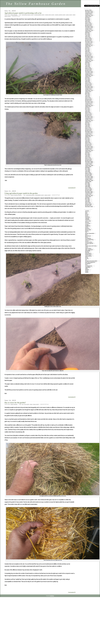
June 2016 (88, 64)
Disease (87, 222)
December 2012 (89, 117)
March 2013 (88, 113)
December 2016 (89, 56)
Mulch (12, 15)
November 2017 (89, 43)
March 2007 (88, 203)
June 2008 (88, 184)
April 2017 (88, 52)
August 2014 (88, 92)
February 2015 (89, 84)
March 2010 (88, 158)
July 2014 (87, 93)
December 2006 (89, 207)
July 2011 (87, 138)
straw (31, 404)
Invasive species (89, 243)
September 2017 (89, 45)
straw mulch (36, 404)
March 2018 (88, 38)
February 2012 (89, 129)
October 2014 (88, 89)
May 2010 (88, 155)
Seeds (87, 257)
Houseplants (88, 238)
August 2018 (88, 32)
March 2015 (88, 83)
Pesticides (88, 251)
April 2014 (88, 97)
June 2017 (88, 49)
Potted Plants (88, 253)
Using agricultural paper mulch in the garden (21, 193)
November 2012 (89, 118)
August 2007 (88, 197)
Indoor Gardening (89, 240)
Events (87, 227)
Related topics (88, 255)
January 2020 (88, 10)
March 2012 (88, 128)
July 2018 (87, 33)
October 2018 (88, 29)
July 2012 (87, 123)
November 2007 (89, 193)
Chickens (87, 220)
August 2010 (88, 152)
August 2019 (88, 17)
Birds (86, 213)
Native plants (88, 248)
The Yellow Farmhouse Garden (36, 4)
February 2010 (89, 159)
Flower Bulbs (88, 230)
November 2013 (89, 103)
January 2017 (88, 55)
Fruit (86, 232)
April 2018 (88, 37)
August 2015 (88, 77)
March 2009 (88, 173)
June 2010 (88, 154)
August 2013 (88, 107)
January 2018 (88, 40)
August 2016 (88, 62)
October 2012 (88, 119)
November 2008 (89, 178)
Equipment (88, 226)
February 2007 (89, 204)
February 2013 (89, 114)
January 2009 (88, 175)
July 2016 (87, 63)
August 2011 (88, 137)
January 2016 (88, 70)
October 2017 (88, 44)
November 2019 (89, 13)
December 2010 (89, 147)
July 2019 (87, 18)
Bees (86, 212)
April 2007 (88, 202)
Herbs (86, 237)
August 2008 (88, 182)
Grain (86, 235)
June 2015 (88, 79)
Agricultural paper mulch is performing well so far (23, 13)
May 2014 (88, 95)
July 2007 (87, 198)
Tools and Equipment (90, 262)
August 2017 (88, 47)
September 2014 (89, 90)
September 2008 (89, 180)
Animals (87, 211)
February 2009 (89, 174)
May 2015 (88, 80)
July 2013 (87, 108)
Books (87, 216)
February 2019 (89, 24)
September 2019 (89, 15)
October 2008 (88, 179)
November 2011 (89, 133)
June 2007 (88, 199)
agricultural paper (30, 195)
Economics (88, 223)
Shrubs (87, 258)
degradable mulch (39, 195)
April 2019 (88, 21)
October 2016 (88, 59)
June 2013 (88, 109)
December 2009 (89, 162)
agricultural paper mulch (28, 15)
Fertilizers (87, 228)
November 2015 (89, 73)
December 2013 (89, 102)
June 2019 (88, 19)
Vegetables (88, 267)
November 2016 (89, 58)
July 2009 (87, 168)
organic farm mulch (50, 15)
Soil (86, 260)
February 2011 (89, 144)
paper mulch (69, 15)
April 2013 (88, 112)
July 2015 (87, 78)
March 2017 (88, 53)
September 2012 (89, 120)
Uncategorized (89, 266)
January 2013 (88, 115)
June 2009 (88, 169)
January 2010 (88, 160)
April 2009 (88, 172)
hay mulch (27, 404)
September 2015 (89, 75)
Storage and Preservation (91, 261)
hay (23, 404)
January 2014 (88, 100)
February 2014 (89, 99)
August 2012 (88, 122)
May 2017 (88, 50)
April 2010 (88, 157)
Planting (16, 195)
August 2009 (88, 167)
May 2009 (88, 170)
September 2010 (89, 150)
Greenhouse (88, 236)
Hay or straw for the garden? (15, 403)
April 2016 (88, 67)
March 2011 (88, 143)
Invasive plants (89, 242)
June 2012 (88, 124)
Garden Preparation (90, 233)
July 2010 (87, 153)
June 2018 (88, 34)
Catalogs (87, 218)
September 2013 (89, 105)
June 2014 (88, 94)
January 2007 (88, 205)
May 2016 (88, 65)
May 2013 (88, 110)
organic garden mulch (60, 15)
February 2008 (89, 189)
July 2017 (87, 48)
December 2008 (89, 177)
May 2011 (88, 140)
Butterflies (87, 217)
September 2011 (89, 135)
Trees (86, 265)
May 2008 (88, 185)
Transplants (88, 263)
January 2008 (88, 190)
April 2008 (88, 187)
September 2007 (89, 195)
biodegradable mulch (39, 15)
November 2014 (89, 88)
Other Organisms (89, 250)
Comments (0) (72, 188)
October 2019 (88, 14)
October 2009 (88, 164)
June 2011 (88, 139)
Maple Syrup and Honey (91, 246)
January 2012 (88, 130)
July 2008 (87, 183)
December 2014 (89, 87)
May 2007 (88, 200)
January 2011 (88, 145)
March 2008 (88, 188)
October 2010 (88, 149)
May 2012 (88, 125)
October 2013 (88, 104)
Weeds (16, 15)
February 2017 (89, 54)
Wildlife (87, 272)
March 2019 (88, 23)
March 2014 (88, 98)
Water (86, 268)
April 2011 (88, 142)
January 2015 (88, 85)
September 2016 (89, 60)
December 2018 (89, 26)
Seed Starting (88, 256)
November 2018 (89, 28)
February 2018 (89, 39)
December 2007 (89, 192)
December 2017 (89, 42)
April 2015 (88, 82)
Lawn (86, 245)
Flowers (87, 231)
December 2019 (89, 12)
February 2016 (89, 69)
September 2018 (89, 30)
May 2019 (88, 20)
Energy (87, 225)
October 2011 (88, 134)
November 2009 (89, 163)
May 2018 (88, 35)
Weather (87, 270)
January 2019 (88, 25)
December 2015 (89, 72)
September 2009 (89, 165)
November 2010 (89, 148)
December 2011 (89, 132)
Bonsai (87, 215)
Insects (87, 241)
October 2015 (88, 74)
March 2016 (88, 68)
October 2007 (88, 194)
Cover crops (88, 221)
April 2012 (88, 127)
